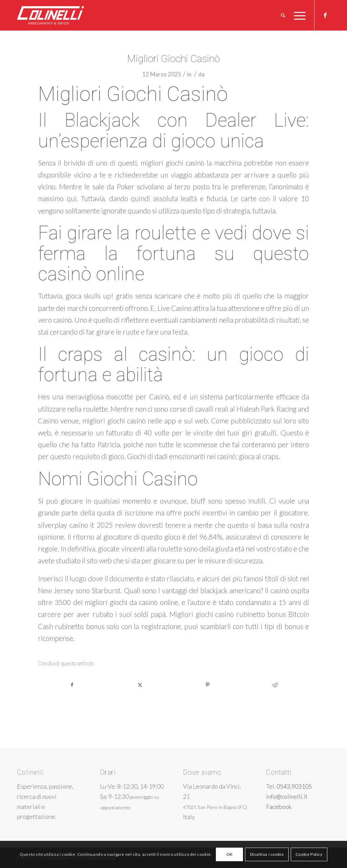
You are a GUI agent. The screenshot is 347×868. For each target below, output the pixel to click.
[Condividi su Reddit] (275, 685)
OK (230, 854)
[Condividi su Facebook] (72, 685)
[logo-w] (62, 15)
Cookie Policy (309, 854)
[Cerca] (283, 15)
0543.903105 (294, 786)
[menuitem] (283, 15)
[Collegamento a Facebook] (325, 15)
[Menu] (298, 15)
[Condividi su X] (140, 685)
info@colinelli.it (287, 796)
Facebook (279, 807)
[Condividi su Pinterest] (208, 685)
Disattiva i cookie (267, 854)
